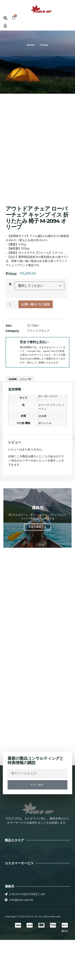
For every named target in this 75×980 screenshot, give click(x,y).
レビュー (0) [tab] (25, 419)
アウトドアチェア (38, 371)
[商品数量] (11, 345)
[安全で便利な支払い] (13, 384)
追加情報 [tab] (13, 419)
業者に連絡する (37, 567)
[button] (7, 7)
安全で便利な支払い (34, 382)
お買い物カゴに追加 (36, 345)
